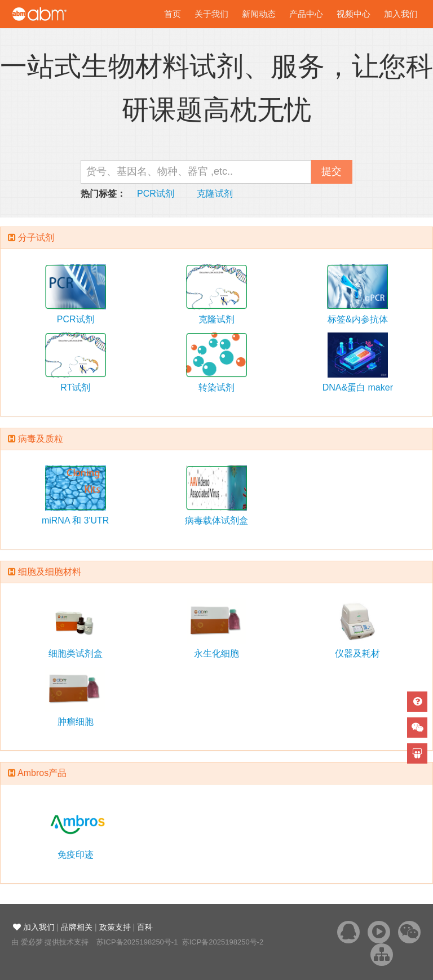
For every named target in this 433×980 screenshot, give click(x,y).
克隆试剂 (215, 194)
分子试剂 (36, 238)
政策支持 (115, 927)
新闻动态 (259, 14)
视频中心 (354, 14)
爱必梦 (32, 942)
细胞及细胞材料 (50, 572)
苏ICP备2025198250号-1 (137, 942)
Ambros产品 (42, 773)
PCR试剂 (156, 194)
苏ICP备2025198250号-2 (223, 942)
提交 (332, 171)
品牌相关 (77, 927)
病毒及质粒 (41, 439)
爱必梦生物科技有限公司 (55, 14)
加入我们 (401, 14)
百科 (145, 927)
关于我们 (211, 14)
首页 (173, 14)
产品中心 (306, 14)
